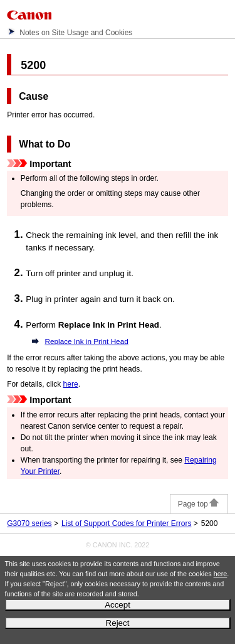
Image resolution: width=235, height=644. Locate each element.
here (221, 574)
